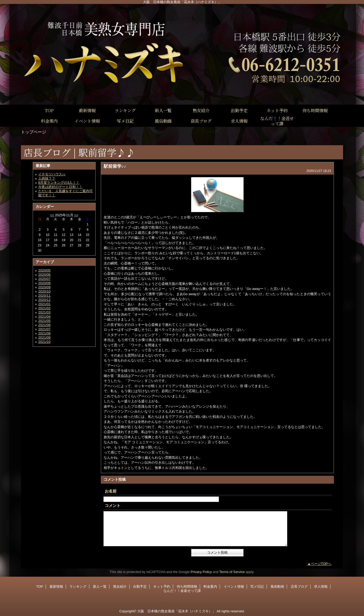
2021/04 (44, 317)
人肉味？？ (47, 178)
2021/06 (44, 325)
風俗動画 (277, 587)
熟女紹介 (120, 587)
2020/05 (44, 270)
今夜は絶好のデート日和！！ (60, 187)
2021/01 (44, 304)
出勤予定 (140, 587)
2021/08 (44, 333)
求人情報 (321, 587)
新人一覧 (100, 587)
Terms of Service (232, 572)
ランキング (78, 587)
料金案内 (210, 587)
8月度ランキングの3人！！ (59, 183)
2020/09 (44, 287)
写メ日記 (257, 587)
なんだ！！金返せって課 (182, 591)
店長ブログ (299, 587)
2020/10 (44, 291)
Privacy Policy (201, 572)
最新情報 (56, 587)
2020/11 (44, 296)
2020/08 (44, 283)
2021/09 (44, 337)
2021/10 (44, 342)
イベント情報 (234, 587)
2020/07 (44, 279)
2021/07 (44, 329)
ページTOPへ (321, 564)
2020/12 (44, 300)
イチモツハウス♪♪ (52, 174)
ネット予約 (162, 587)
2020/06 (44, 275)
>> (76, 215)
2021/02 (44, 308)
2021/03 (44, 312)
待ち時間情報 (187, 587)
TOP (49, 110)
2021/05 (44, 321)
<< (52, 215)
